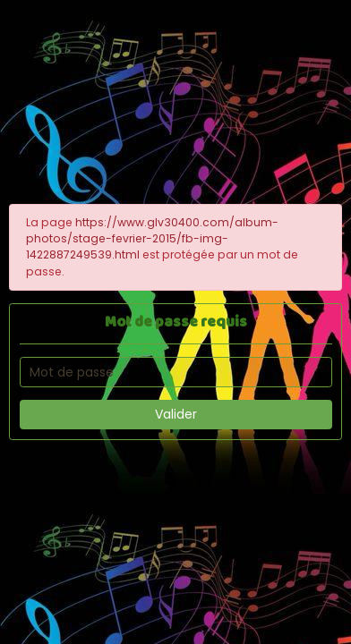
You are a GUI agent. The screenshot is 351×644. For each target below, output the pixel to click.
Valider (176, 414)
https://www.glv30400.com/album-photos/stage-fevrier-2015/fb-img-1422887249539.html (152, 239)
